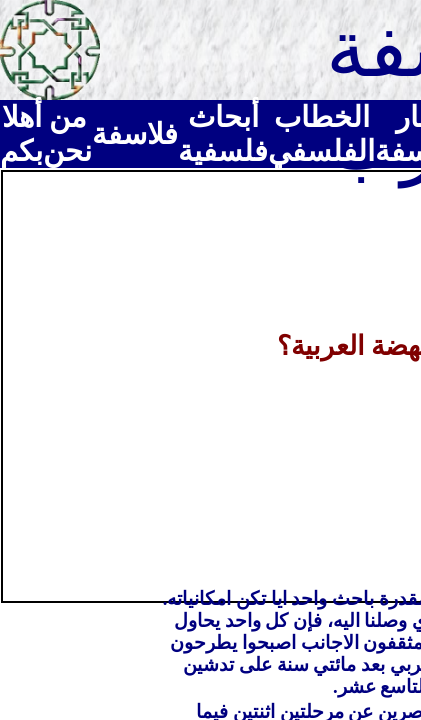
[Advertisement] (210, 384)
